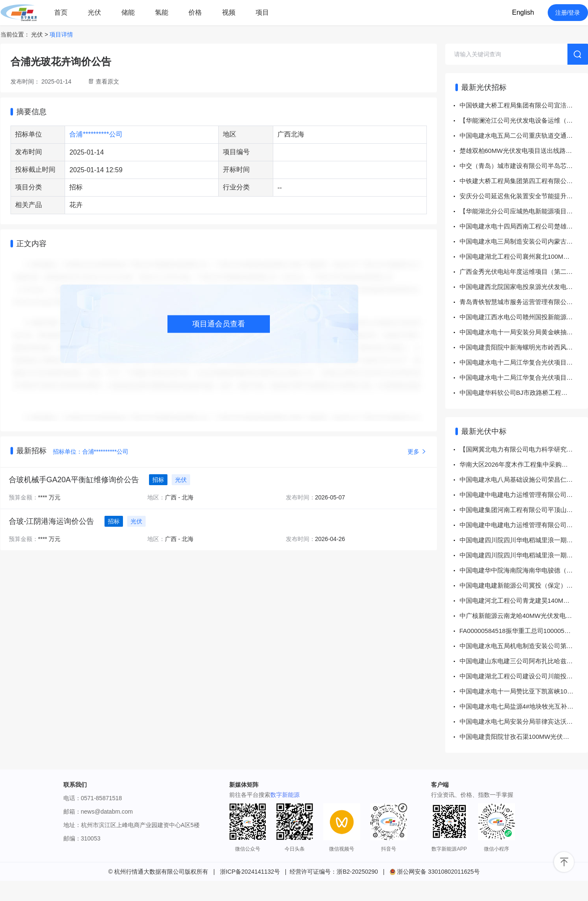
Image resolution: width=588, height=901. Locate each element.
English (523, 12)
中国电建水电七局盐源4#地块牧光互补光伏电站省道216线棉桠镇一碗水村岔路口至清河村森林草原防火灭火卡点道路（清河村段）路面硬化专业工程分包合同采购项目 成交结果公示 (524, 706)
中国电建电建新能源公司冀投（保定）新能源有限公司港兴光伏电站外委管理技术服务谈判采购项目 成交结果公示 (524, 585)
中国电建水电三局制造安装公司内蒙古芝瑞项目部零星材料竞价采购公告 (524, 241)
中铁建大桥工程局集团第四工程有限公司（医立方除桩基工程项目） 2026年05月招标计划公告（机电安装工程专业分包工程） (524, 181)
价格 (195, 12)
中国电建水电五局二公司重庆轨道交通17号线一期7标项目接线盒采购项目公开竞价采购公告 (524, 135)
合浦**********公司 (96, 134)
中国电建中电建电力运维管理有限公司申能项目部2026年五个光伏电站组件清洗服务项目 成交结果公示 (524, 525)
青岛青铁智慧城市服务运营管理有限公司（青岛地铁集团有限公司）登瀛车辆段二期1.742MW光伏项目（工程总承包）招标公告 (524, 302)
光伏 (94, 12)
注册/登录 (568, 13)
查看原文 (107, 81)
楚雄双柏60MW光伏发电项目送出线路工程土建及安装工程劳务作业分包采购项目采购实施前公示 (524, 151)
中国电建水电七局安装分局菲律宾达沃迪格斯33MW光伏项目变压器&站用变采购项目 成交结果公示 (524, 721)
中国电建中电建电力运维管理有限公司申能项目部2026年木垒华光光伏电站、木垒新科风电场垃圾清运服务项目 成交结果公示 (524, 495)
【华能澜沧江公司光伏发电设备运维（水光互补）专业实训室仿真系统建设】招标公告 (524, 120)
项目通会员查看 (219, 324)
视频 (229, 12)
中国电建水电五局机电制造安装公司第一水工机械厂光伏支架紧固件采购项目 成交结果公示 (524, 646)
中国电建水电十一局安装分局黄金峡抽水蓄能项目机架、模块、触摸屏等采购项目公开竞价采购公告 (524, 332)
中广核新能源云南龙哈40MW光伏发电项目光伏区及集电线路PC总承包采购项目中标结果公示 (524, 616)
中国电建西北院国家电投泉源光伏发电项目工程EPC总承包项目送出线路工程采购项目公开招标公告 (524, 287)
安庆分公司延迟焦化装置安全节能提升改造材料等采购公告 (524, 196)
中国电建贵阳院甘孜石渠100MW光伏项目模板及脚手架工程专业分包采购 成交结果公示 (524, 737)
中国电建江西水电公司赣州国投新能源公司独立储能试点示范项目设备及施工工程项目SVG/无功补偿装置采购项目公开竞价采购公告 (524, 317)
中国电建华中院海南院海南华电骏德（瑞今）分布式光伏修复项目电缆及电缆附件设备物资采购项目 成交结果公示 (524, 570)
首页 (61, 12)
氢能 (162, 12)
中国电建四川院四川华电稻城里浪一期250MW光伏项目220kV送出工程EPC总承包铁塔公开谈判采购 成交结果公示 (524, 540)
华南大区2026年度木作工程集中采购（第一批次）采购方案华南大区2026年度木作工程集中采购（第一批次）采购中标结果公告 (524, 464)
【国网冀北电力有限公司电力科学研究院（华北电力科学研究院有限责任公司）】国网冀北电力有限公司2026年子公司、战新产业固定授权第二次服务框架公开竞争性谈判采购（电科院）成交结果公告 (524, 449)
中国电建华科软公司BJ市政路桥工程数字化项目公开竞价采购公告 (524, 393)
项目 (262, 12)
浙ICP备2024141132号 (250, 872)
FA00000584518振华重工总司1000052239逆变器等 (524, 631)
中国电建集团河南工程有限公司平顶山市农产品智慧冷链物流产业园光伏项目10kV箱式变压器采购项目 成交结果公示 (524, 510)
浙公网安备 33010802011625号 (435, 872)
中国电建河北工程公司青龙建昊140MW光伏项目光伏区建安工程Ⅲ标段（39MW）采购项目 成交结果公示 (524, 600)
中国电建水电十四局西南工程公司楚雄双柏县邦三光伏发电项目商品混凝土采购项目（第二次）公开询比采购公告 (524, 226)
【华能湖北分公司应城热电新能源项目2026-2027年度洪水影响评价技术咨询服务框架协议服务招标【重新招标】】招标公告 (524, 211)
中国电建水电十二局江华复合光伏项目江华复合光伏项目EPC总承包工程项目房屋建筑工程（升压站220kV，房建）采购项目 (524, 377)
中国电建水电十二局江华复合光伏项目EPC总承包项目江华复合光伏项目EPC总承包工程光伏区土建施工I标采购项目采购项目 (524, 362)
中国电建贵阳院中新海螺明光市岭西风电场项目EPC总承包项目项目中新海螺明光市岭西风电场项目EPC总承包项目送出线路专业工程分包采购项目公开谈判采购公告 (524, 347)
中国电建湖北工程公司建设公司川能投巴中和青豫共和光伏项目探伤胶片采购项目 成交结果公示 (524, 676)
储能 (128, 12)
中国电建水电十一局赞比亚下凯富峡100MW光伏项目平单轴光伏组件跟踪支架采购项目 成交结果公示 (524, 691)
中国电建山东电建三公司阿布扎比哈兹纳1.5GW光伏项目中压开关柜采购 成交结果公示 (524, 661)
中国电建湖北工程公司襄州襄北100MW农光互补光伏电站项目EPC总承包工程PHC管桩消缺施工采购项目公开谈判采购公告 (524, 256)
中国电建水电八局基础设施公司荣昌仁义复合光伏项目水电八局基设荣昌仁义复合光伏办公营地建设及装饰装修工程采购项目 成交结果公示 (524, 479)
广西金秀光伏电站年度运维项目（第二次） (519, 272)
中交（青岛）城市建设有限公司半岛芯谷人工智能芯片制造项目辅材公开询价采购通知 (524, 166)
